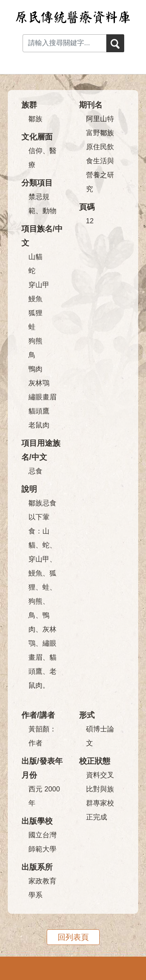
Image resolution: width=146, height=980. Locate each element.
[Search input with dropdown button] (64, 43)
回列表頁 (73, 937)
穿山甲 (39, 285)
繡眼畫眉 (42, 397)
